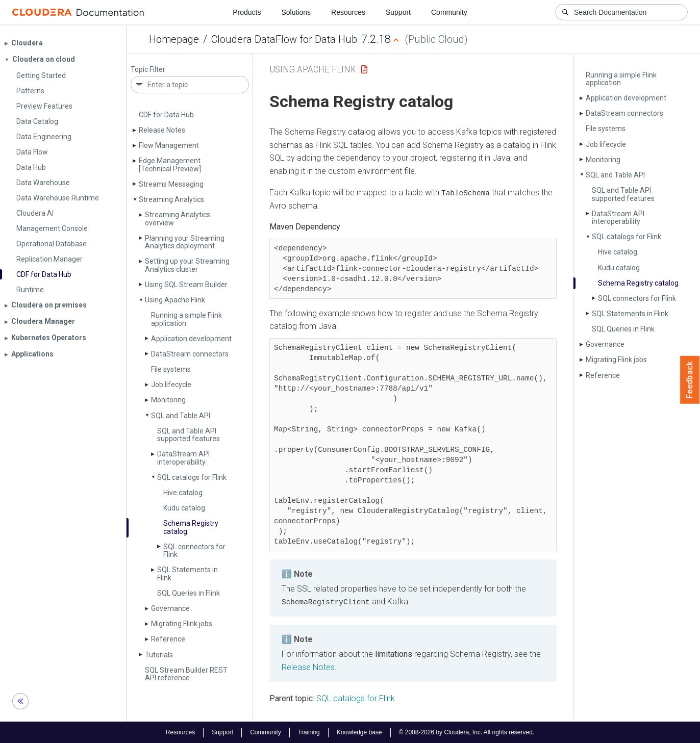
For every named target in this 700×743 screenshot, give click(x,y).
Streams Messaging (171, 184)
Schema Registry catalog (191, 527)
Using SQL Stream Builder (186, 285)
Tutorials (159, 655)
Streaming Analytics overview (178, 219)
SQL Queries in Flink (189, 593)
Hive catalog (183, 493)
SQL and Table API (181, 416)
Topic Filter (148, 70)
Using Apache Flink (175, 300)
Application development (191, 339)
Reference (168, 639)
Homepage (174, 39)
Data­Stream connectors (190, 354)
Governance (170, 608)
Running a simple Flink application (186, 319)
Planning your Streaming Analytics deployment (185, 242)
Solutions (296, 12)
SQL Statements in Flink (187, 573)
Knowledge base (359, 732)
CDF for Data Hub (166, 115)
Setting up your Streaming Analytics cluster (187, 265)
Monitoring (168, 400)
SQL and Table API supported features (189, 435)
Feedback (690, 380)
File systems (171, 369)
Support (398, 12)
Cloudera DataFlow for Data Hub (284, 39)
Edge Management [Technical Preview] (170, 164)
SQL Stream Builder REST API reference (186, 674)
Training (309, 732)
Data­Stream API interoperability (183, 458)
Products (247, 12)
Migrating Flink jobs (182, 624)
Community (449, 12)
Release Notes (162, 130)
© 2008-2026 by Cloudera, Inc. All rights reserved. (467, 732)
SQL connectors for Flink (194, 550)
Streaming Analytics (171, 199)
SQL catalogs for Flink (192, 477)
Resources (348, 12)
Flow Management (169, 145)
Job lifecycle (171, 385)
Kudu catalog (184, 508)
